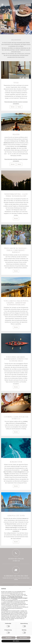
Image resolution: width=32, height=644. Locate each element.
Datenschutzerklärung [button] (6, 594)
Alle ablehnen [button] (9, 638)
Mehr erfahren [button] (16, 641)
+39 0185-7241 (16, 561)
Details (19, 107)
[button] (30, 588)
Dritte (2, 602)
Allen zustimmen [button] (23, 638)
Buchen (13, 107)
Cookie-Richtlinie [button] (9, 599)
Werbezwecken (22, 606)
